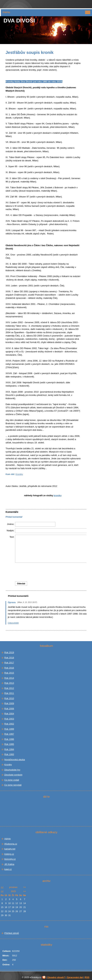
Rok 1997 (9, 734)
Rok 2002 (9, 724)
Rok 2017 (9, 663)
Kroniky (19, 474)
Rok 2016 (9, 668)
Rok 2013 (9, 683)
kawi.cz (8, 869)
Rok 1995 (9, 744)
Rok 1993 (9, 754)
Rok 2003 (9, 719)
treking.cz (9, 854)
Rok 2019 (9, 652)
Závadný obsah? (56, 977)
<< (2, 887)
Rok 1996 (9, 739)
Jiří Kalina (9, 864)
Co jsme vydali (12, 780)
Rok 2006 (9, 709)
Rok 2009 (9, 703)
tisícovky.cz (10, 859)
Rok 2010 (9, 698)
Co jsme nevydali (13, 785)
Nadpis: (11, 531)
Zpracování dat (75, 977)
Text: (12, 537)
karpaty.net (10, 849)
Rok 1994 (9, 749)
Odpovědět (13, 623)
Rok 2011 (9, 693)
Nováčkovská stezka (15, 760)
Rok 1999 (9, 729)
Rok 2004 (9, 714)
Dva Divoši (19, 21)
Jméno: (11, 524)
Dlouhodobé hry (12, 770)
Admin (8, 839)
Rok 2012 (9, 688)
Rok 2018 (9, 658)
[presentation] (52, 572)
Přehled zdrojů (12, 933)
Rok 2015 (9, 673)
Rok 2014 (9, 678)
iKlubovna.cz (11, 844)
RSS (87, 977)
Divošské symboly (13, 775)
